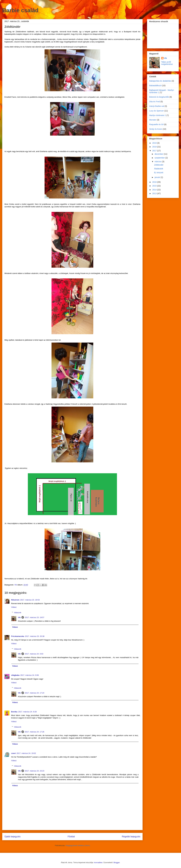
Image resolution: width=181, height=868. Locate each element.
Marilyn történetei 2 (158, 115)
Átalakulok (159, 169)
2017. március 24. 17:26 (34, 732)
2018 (155, 147)
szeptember (160, 158)
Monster (153, 120)
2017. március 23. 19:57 (34, 617)
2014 (155, 190)
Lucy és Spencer (156, 111)
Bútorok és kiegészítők (159, 97)
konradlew (98, 862)
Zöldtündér (159, 165)
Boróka (14, 712)
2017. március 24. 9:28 (27, 712)
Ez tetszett (159, 173)
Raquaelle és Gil (156, 124)
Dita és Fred (155, 102)
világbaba (15, 675)
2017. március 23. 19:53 (30, 600)
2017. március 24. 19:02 (26, 753)
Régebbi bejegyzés (131, 837)
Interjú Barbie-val (157, 106)
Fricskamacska (18, 636)
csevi (13, 753)
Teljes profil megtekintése (167, 63)
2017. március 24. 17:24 (34, 693)
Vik (19, 617)
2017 (155, 151)
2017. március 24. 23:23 (34, 771)
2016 (155, 182)
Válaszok (18, 612)
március (158, 162)
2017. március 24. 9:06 (30, 675)
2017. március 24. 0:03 (34, 654)
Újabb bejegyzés (12, 837)
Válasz (14, 607)
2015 (155, 186)
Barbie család (20, 10)
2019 (155, 143)
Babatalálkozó (155, 86)
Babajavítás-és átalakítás (160, 81)
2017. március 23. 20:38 (35, 636)
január (158, 177)
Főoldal (71, 837)
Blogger (117, 862)
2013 (155, 193)
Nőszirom (15, 600)
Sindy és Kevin (156, 129)
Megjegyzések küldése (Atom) (78, 845)
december (159, 154)
